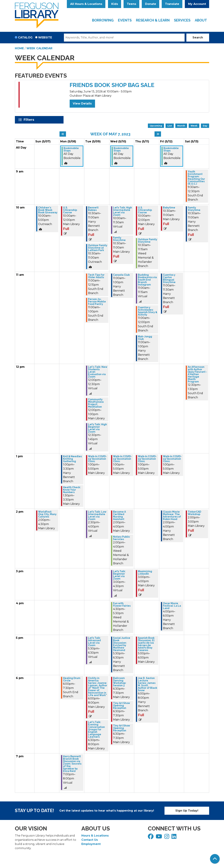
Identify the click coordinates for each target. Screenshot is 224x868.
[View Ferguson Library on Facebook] (151, 838)
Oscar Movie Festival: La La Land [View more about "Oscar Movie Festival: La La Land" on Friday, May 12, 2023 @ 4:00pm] (172, 606)
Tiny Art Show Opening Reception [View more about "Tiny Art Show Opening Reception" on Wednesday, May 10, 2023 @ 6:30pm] (122, 706)
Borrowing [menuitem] (103, 20)
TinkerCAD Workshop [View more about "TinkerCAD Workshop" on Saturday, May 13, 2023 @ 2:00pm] (194, 513)
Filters (29, 120)
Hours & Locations (95, 836)
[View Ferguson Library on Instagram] (167, 838)
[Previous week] (63, 134)
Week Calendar (39, 48)
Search (198, 37)
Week (194, 126)
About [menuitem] (201, 20)
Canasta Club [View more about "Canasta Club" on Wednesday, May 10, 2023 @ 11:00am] (121, 275)
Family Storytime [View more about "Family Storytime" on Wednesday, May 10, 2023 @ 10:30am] (119, 239)
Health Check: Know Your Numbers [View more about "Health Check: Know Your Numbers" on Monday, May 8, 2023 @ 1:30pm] (72, 490)
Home (19, 48)
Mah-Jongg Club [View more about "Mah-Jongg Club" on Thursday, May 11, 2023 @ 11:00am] (145, 338)
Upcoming (156, 126)
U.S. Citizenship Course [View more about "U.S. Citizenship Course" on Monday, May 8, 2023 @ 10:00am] (70, 210)
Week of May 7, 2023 (110, 134)
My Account (197, 4)
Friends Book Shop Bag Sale (112, 85)
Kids (115, 4)
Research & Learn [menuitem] (153, 20)
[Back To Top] (215, 859)
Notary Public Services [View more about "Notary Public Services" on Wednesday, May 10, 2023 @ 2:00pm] (121, 538)
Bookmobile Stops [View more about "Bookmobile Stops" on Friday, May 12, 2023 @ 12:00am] (171, 149)
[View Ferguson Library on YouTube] (159, 838)
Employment (91, 844)
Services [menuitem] (182, 20)
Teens (132, 4)
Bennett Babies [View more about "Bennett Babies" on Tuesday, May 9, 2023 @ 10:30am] (93, 209)
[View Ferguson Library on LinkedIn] (174, 838)
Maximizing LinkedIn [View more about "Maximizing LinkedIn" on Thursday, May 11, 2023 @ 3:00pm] (145, 573)
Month (181, 126)
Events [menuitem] (125, 20)
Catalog (25, 37)
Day (205, 126)
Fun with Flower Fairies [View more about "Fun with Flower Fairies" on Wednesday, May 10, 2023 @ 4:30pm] (122, 605)
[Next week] (158, 134)
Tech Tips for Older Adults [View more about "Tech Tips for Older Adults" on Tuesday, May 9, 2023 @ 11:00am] (96, 276)
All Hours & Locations (86, 4)
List (170, 126)
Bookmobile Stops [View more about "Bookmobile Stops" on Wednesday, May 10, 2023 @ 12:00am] (121, 149)
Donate (151, 4)
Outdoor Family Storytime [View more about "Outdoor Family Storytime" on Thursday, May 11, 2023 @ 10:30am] (148, 241)
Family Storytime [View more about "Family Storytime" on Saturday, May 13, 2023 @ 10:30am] (194, 209)
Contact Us (90, 840)
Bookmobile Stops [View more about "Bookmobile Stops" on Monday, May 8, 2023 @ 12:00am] (71, 149)
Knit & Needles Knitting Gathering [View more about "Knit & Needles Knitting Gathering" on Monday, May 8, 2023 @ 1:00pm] (72, 459)
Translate (172, 4)
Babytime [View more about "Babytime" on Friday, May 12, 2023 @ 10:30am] (169, 208)
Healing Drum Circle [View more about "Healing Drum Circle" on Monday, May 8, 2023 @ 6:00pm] (72, 679)
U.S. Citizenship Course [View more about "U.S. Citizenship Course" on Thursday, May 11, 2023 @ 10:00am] (145, 210)
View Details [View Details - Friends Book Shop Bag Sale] (82, 104)
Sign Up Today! (187, 811)
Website (45, 37)
